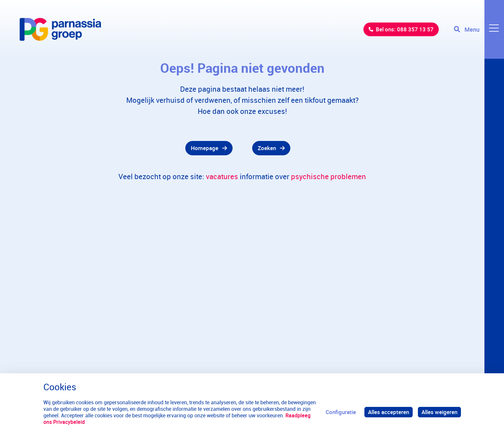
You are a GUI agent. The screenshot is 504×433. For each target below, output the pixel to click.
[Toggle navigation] (479, 29)
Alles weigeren (439, 412)
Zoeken (267, 148)
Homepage (205, 148)
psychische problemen (328, 176)
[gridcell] (126, 148)
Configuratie (341, 412)
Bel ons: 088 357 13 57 (405, 29)
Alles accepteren (389, 412)
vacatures (222, 176)
